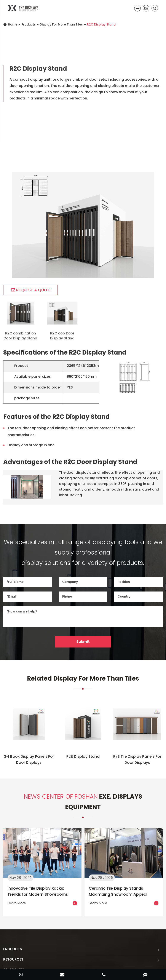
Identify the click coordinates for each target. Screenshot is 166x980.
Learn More (42, 903)
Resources (13, 959)
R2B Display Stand (83, 756)
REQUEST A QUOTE (31, 290)
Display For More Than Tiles (61, 24)
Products (29, 24)
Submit (83, 642)
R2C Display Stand (101, 24)
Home (13, 24)
